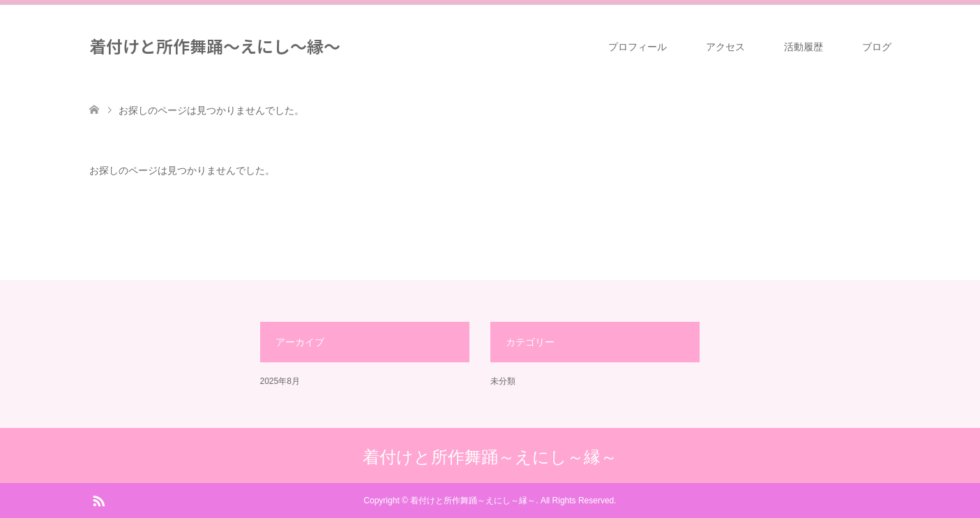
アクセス (725, 47)
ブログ (877, 47)
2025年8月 (280, 381)
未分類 (503, 381)
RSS (98, 500)
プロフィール (638, 47)
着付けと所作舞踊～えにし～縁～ (215, 46)
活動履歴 (804, 47)
